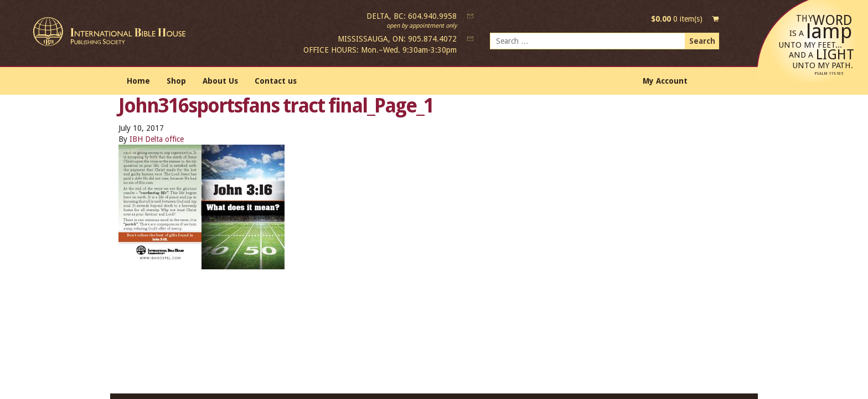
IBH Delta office (157, 139)
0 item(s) (677, 19)
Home (138, 81)
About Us (220, 81)
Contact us (276, 81)
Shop (176, 81)
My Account (665, 81)
